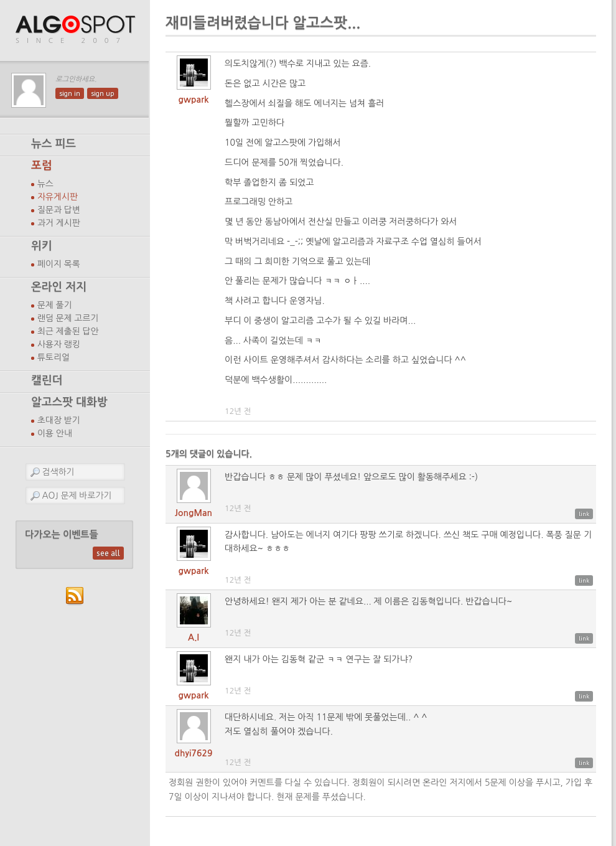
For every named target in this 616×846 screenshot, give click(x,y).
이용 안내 (55, 433)
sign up (103, 93)
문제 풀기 (55, 305)
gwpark (194, 100)
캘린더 (47, 380)
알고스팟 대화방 (69, 402)
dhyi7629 (194, 753)
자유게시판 (58, 197)
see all (108, 553)
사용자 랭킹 (59, 344)
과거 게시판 (59, 223)
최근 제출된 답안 (68, 331)
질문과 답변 (59, 210)
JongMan (194, 513)
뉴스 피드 (54, 144)
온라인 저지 (59, 287)
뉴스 (45, 184)
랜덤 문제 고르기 (68, 318)
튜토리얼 (54, 357)
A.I (194, 637)
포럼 (42, 166)
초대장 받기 (59, 420)
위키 (42, 246)
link (584, 514)
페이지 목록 (59, 264)
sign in (70, 93)
